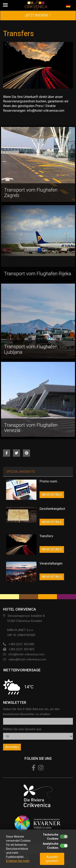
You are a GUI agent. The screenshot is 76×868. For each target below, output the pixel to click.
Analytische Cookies (51, 846)
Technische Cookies (51, 837)
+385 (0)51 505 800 (21, 644)
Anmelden (12, 747)
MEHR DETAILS (52, 495)
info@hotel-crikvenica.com (26, 654)
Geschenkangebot (52, 509)
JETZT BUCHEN (38, 15)
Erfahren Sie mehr (18, 861)
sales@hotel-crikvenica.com (27, 659)
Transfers (46, 536)
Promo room (48, 481)
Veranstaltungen (51, 563)
